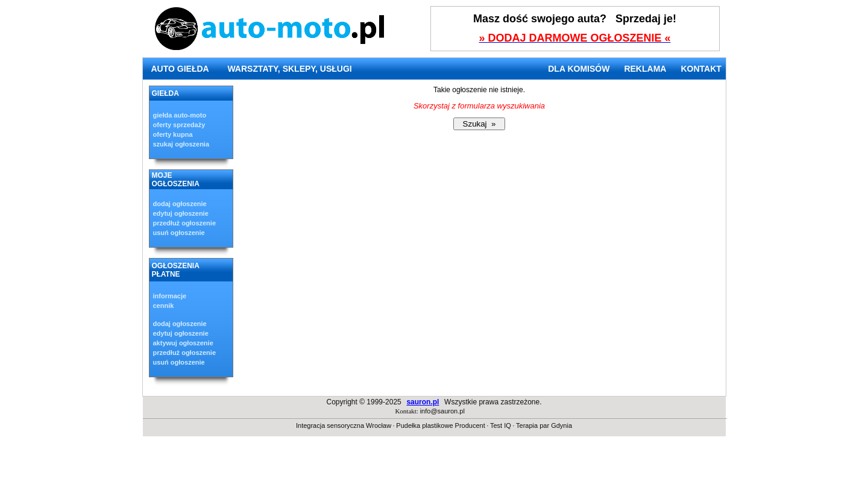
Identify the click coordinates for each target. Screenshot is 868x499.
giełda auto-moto (180, 115)
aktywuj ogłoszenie (183, 343)
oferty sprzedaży (179, 125)
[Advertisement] (434, 472)
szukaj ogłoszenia (181, 144)
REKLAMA (645, 69)
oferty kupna (173, 134)
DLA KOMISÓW (579, 69)
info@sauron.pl (442, 411)
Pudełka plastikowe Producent (440, 425)
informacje (170, 296)
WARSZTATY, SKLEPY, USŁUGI (289, 69)
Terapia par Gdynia (544, 425)
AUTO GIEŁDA (180, 69)
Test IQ (501, 425)
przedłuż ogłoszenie (185, 223)
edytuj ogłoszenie (181, 213)
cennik (164, 306)
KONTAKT (701, 69)
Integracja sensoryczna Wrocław (344, 425)
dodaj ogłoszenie (180, 204)
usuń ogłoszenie (179, 233)
